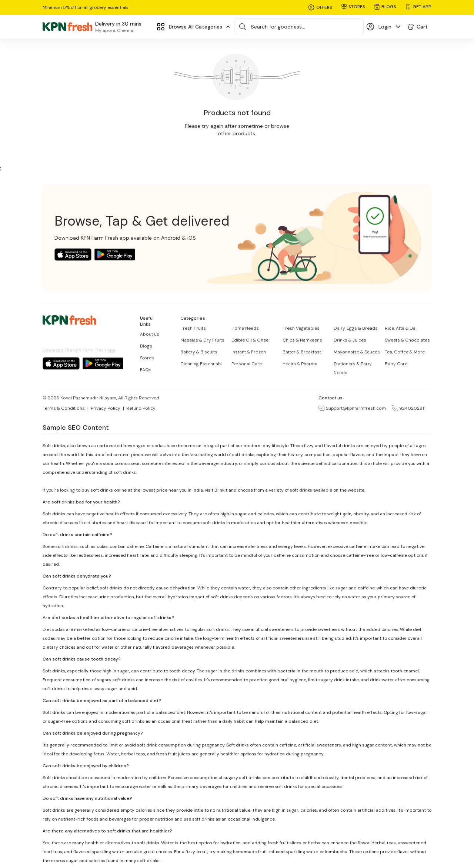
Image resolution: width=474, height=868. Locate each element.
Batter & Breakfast (302, 352)
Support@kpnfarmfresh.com (352, 408)
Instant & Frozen (249, 352)
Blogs (146, 346)
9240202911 (409, 408)
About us (150, 334)
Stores (147, 358)
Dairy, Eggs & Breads (356, 328)
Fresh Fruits (193, 328)
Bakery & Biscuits (199, 352)
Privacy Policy (106, 408)
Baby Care (396, 364)
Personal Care (247, 364)
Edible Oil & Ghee (250, 340)
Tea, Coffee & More (405, 352)
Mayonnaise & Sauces (357, 352)
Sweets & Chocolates (407, 340)
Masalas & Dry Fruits (202, 340)
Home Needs (245, 328)
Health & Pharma (300, 364)
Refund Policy (141, 408)
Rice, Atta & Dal (401, 328)
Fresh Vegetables (301, 328)
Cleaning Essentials (201, 364)
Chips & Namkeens (302, 340)
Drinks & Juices (350, 340)
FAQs (146, 370)
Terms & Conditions (64, 408)
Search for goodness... (278, 27)
